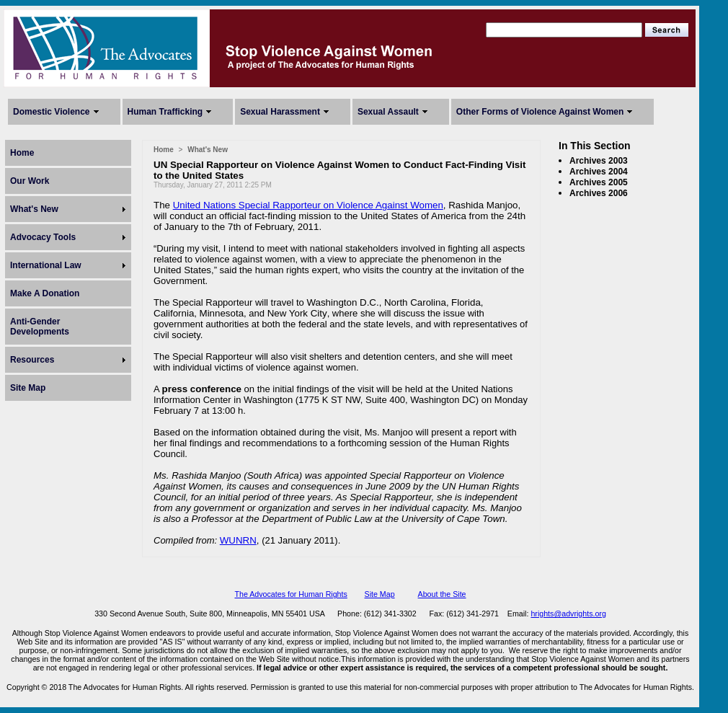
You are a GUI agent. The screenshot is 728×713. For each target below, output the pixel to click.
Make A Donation (45, 293)
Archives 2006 (599, 193)
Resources (32, 360)
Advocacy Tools (43, 237)
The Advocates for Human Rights (290, 594)
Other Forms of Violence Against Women (540, 112)
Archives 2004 (599, 172)
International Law (46, 265)
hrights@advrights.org (568, 614)
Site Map (28, 388)
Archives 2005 (599, 182)
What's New (34, 209)
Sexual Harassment (280, 112)
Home (22, 153)
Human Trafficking (165, 112)
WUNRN (238, 540)
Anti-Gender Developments (40, 327)
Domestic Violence (52, 112)
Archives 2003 (599, 161)
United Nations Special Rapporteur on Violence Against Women (308, 205)
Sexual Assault (388, 112)
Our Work (30, 181)
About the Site (442, 594)
